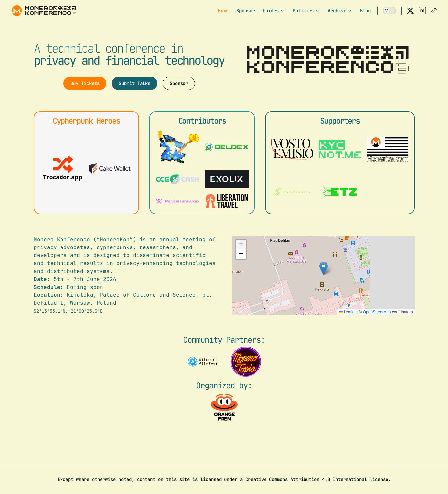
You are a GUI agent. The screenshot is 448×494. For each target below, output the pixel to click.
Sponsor (179, 83)
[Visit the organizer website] (224, 407)
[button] (324, 269)
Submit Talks (135, 83)
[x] (410, 11)
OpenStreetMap (377, 312)
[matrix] (422, 11)
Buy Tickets (85, 83)
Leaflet (347, 312)
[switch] (389, 11)
